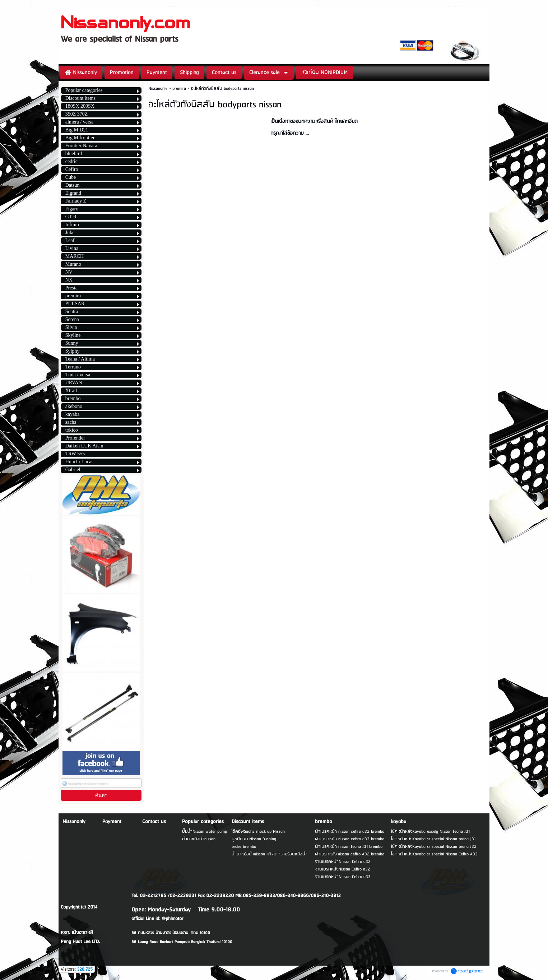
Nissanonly (158, 89)
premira (179, 89)
